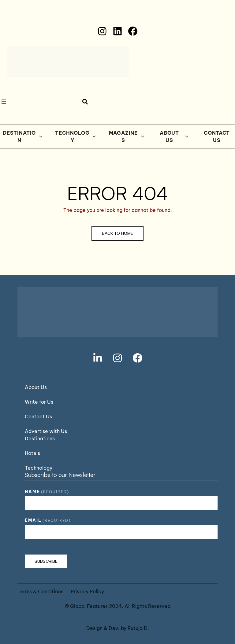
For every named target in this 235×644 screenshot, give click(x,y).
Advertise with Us (46, 431)
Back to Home (117, 233)
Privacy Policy (87, 591)
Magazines (127, 136)
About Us (174, 136)
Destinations (40, 438)
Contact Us (38, 417)
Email (48, 520)
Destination (22, 136)
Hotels (32, 453)
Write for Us (39, 402)
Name (47, 492)
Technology (75, 136)
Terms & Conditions (40, 591)
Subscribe (46, 561)
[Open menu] (4, 102)
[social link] (98, 358)
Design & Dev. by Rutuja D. (118, 628)
